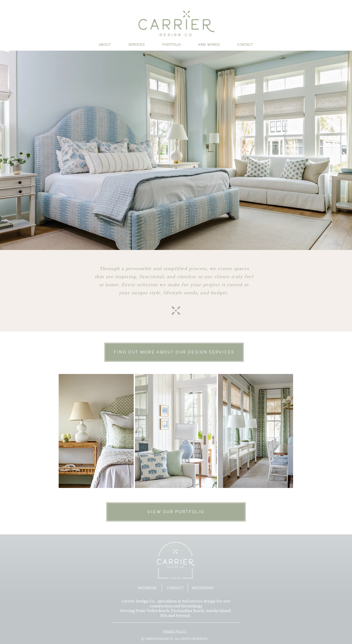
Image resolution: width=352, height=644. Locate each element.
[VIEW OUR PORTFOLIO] (176, 512)
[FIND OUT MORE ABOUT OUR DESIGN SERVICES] (174, 352)
